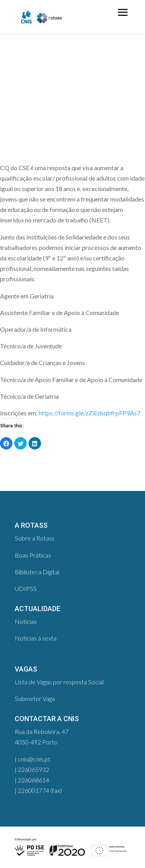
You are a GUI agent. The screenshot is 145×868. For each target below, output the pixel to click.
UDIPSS (26, 588)
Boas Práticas (33, 555)
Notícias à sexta (36, 638)
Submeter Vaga (35, 698)
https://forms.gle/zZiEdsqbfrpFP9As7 (90, 413)
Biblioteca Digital (37, 572)
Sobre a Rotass (35, 538)
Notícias (26, 621)
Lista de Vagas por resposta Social (59, 682)
